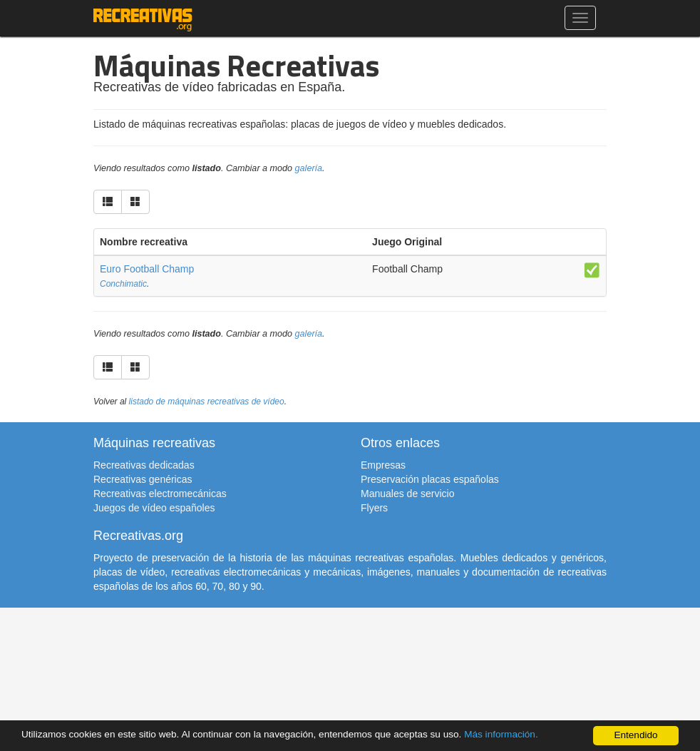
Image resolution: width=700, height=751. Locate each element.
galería (309, 168)
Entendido (635, 735)
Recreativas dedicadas (144, 465)
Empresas (383, 465)
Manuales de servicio (408, 494)
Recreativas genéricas (143, 479)
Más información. (501, 734)
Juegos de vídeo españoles (154, 508)
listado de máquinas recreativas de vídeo (207, 402)
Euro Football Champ (147, 269)
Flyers (374, 508)
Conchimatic (123, 284)
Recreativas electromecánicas (160, 494)
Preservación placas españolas (430, 479)
